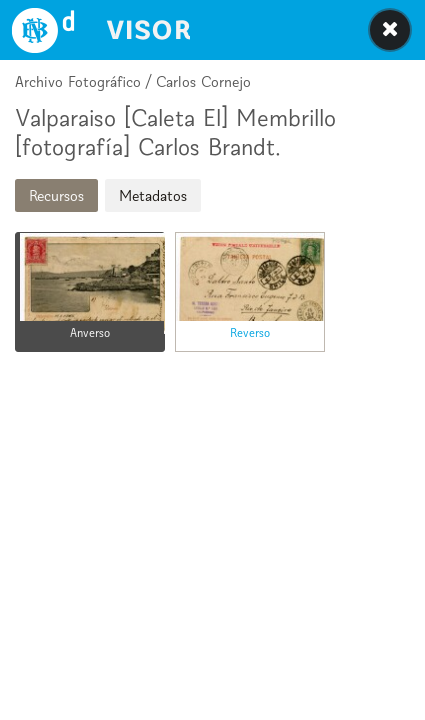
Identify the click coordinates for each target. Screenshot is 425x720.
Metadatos (153, 195)
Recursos (56, 195)
